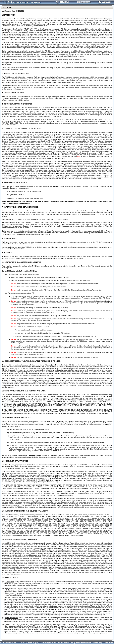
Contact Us (31, 643)
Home (23, 643)
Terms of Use (108, 643)
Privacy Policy (97, 643)
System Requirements (48, 643)
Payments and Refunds (83, 643)
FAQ (38, 643)
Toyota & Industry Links (65, 643)
